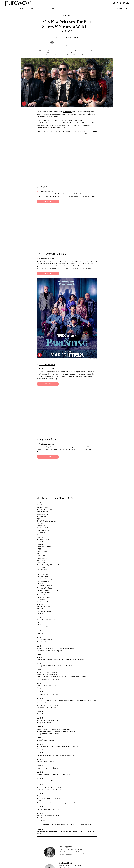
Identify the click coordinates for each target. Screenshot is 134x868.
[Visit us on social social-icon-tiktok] (114, 3)
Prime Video (43, 114)
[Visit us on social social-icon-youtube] (128, 3)
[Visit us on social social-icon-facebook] (121, 3)
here (89, 824)
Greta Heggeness (61, 42)
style (14, 9)
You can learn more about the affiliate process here (70, 55)
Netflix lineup (67, 112)
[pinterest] (24, 104)
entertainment (67, 16)
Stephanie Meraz (74, 45)
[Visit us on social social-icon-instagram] (124, 3)
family (31, 9)
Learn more (48, 202)
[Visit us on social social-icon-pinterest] (117, 3)
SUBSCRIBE (118, 9)
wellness (42, 9)
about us (53, 9)
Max (71, 114)
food (22, 9)
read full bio (61, 858)
